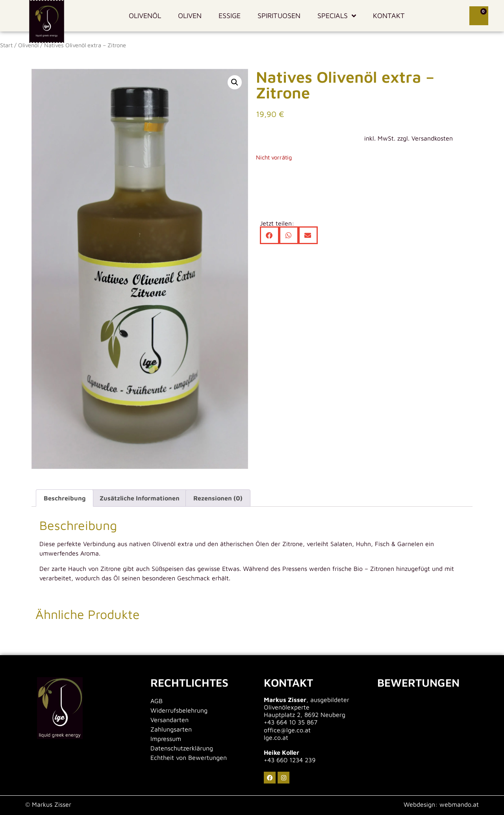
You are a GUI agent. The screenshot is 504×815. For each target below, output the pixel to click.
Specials (337, 16)
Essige (230, 16)
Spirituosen (279, 16)
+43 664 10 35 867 (291, 722)
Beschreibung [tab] (65, 498)
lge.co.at (276, 737)
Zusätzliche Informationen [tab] (140, 498)
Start (6, 45)
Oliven (190, 16)
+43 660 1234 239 (290, 760)
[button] (235, 82)
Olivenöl (145, 16)
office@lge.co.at (287, 730)
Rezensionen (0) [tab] (218, 498)
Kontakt (389, 16)
